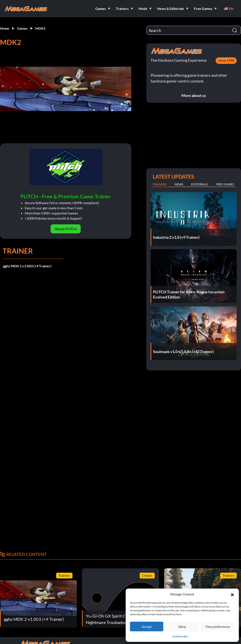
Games (22, 28)
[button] (232, 594)
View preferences (218, 627)
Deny (182, 627)
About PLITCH (66, 229)
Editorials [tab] (199, 184)
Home (5, 28)
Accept (147, 627)
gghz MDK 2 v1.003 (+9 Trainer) (27, 266)
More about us (194, 95)
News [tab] (179, 184)
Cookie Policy (180, 636)
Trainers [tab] (159, 184)
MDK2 (40, 28)
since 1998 (226, 60)
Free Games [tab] (225, 184)
